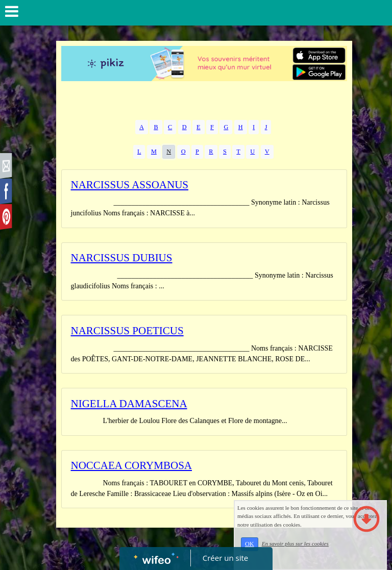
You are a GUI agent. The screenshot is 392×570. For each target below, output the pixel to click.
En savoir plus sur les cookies (311, 551)
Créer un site (225, 558)
